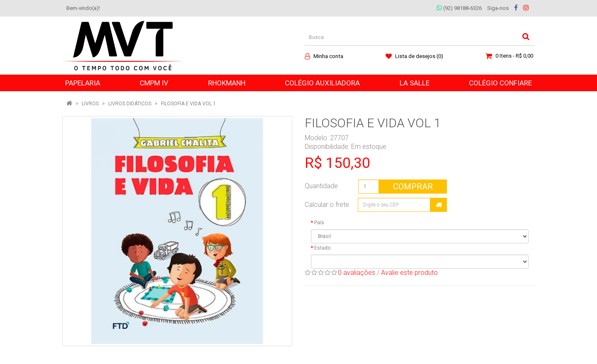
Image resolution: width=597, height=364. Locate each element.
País (319, 223)
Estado (322, 248)
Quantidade (321, 186)
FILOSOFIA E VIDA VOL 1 (188, 104)
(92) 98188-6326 (459, 8)
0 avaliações (357, 273)
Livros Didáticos (130, 104)
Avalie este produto (409, 273)
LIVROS (90, 104)
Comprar (413, 187)
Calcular (439, 205)
